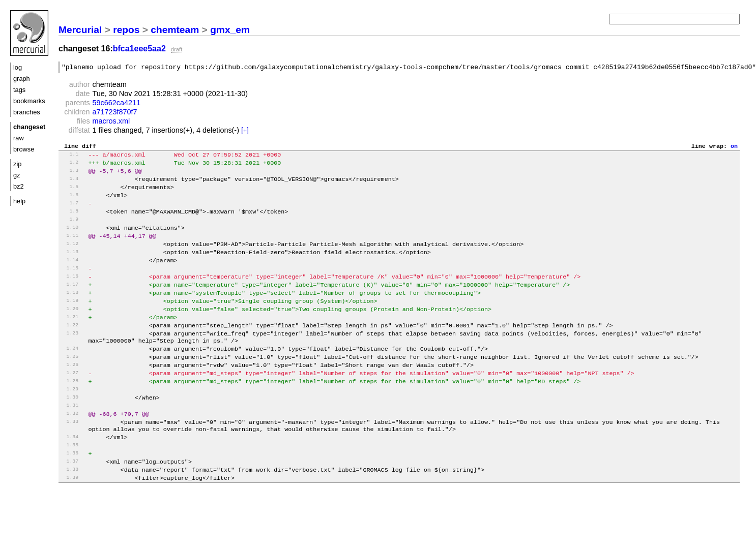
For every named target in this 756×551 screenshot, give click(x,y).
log (18, 67)
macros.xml (111, 123)
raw (19, 138)
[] (245, 132)
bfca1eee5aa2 (139, 49)
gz (17, 175)
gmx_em (230, 30)
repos (126, 30)
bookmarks (29, 101)
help (19, 201)
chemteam (175, 30)
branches (27, 112)
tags (19, 90)
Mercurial (80, 30)
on (734, 148)
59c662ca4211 (117, 104)
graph (22, 79)
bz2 (19, 186)
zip (17, 164)
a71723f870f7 (115, 113)
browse (24, 149)
